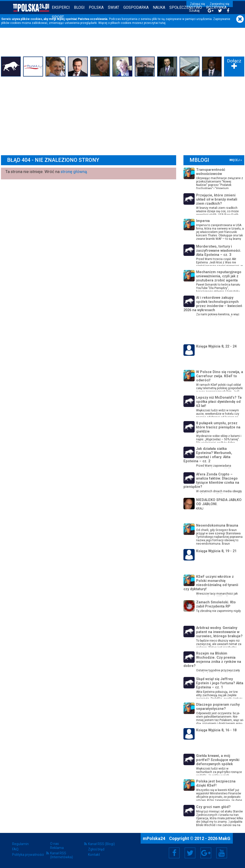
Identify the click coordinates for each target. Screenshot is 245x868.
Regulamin (20, 844)
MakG (224, 838)
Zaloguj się (197, 4)
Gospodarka (136, 7)
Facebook (174, 853)
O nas (54, 844)
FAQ (15, 849)
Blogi (79, 7)
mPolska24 (154, 838)
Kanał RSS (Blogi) (101, 844)
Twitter (190, 853)
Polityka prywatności (28, 855)
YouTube (222, 853)
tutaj (162, 23)
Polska (96, 7)
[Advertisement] (123, 115)
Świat (113, 7)
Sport (58, 17)
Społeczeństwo (186, 7)
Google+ (206, 853)
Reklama (57, 848)
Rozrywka (216, 7)
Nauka (159, 7)
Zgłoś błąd (96, 849)
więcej (235, 160)
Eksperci (61, 7)
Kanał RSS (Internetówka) (62, 855)
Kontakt (94, 855)
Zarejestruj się (219, 4)
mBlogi (199, 160)
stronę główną (74, 172)
